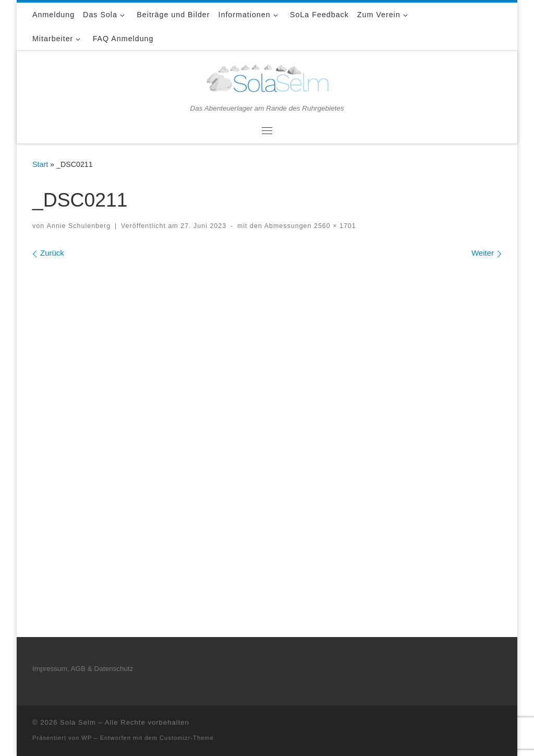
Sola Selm (78, 722)
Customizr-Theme (187, 738)
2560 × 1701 (333, 226)
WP (87, 738)
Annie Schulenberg (79, 226)
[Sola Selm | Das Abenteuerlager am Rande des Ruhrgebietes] (267, 77)
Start (40, 164)
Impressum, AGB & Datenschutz (83, 669)
